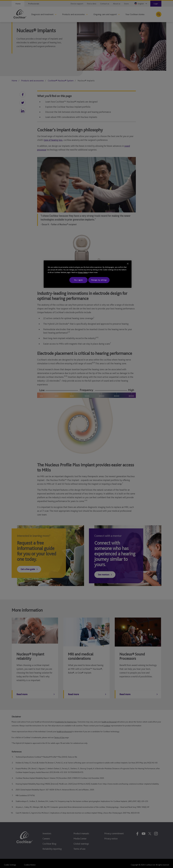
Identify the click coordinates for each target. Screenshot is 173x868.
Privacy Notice (83, 272)
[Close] (128, 264)
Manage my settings (99, 280)
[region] (88, 274)
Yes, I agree (78, 280)
